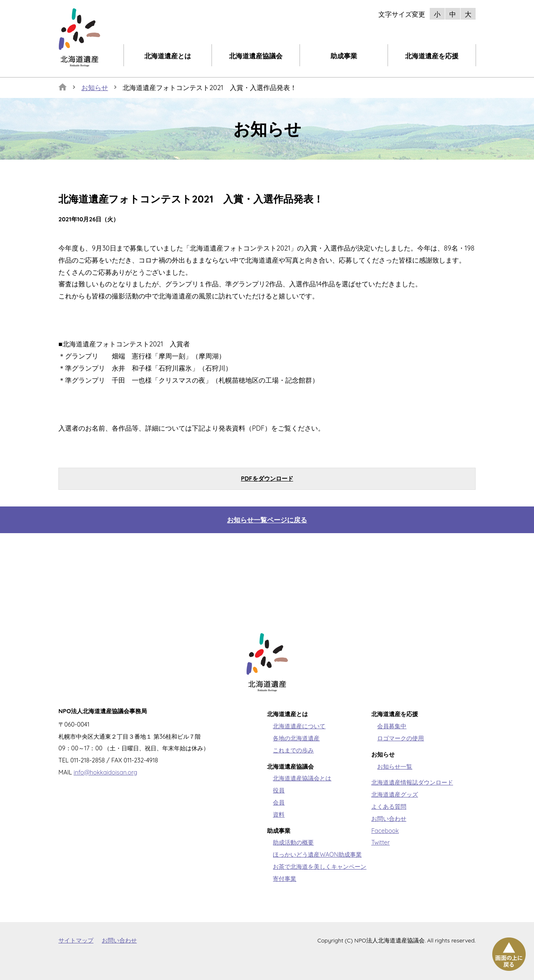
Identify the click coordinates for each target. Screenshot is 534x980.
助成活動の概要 (293, 842)
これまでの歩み (293, 750)
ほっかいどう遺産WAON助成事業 (317, 855)
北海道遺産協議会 (256, 56)
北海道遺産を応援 (432, 56)
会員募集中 (392, 726)
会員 (279, 802)
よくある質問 (389, 807)
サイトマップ (76, 940)
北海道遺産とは (168, 56)
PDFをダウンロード (267, 479)
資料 (279, 815)
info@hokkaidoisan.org (105, 772)
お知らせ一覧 (395, 767)
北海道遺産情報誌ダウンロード (412, 782)
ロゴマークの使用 (400, 738)
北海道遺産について (299, 726)
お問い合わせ (389, 819)
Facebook (385, 831)
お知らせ (95, 88)
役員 (279, 790)
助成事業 (344, 56)
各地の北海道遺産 (296, 738)
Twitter (380, 842)
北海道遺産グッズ (395, 795)
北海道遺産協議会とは (302, 778)
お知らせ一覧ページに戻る (267, 520)
